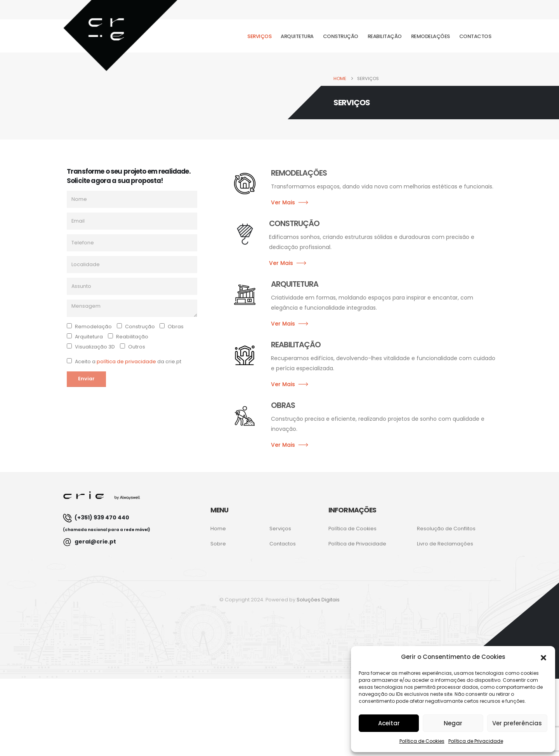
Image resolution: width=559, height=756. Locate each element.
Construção (341, 36)
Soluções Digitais (318, 600)
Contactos (475, 36)
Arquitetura (297, 36)
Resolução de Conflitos (446, 529)
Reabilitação (385, 36)
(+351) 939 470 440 (107, 523)
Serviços (259, 36)
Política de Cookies (422, 741)
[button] (543, 657)
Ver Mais (283, 202)
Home (218, 529)
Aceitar (389, 723)
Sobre (218, 544)
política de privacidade (126, 361)
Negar (453, 723)
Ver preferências (517, 723)
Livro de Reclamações (445, 544)
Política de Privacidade (476, 741)
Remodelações (431, 36)
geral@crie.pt (89, 542)
